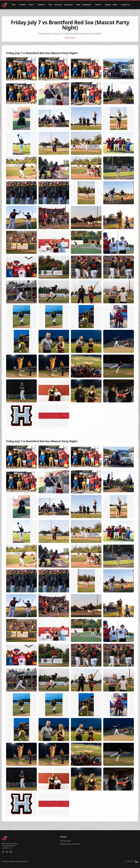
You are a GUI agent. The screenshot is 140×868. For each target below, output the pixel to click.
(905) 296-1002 (65, 841)
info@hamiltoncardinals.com (70, 844)
